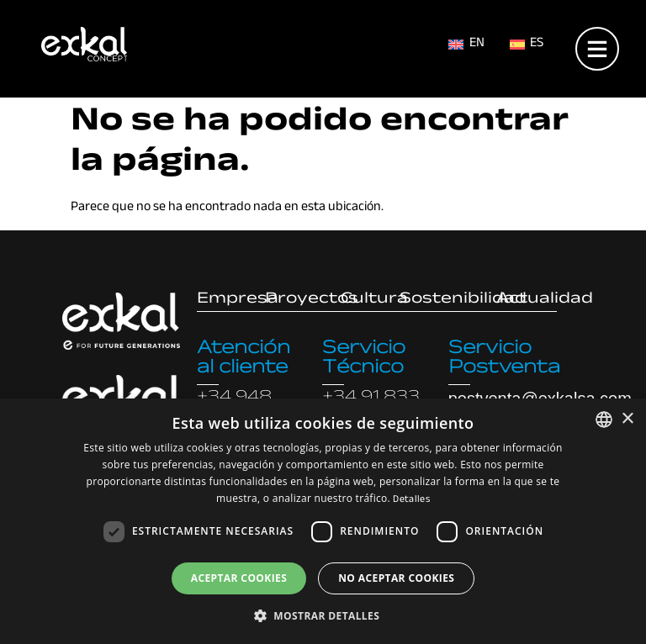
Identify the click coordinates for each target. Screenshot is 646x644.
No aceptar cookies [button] (396, 578)
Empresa (238, 300)
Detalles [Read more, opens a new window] (411, 500)
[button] (323, 615)
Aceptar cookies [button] (239, 578)
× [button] (627, 419)
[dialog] (323, 521)
